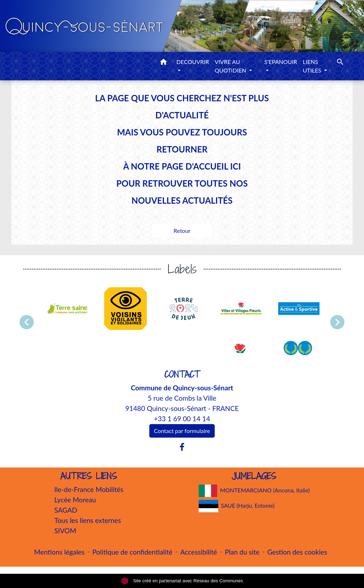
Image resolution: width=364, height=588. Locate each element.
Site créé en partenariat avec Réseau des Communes (182, 581)
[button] (164, 63)
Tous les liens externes (88, 520)
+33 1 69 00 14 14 (182, 419)
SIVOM (65, 531)
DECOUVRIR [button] (193, 62)
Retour (182, 231)
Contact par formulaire (182, 431)
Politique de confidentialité (132, 552)
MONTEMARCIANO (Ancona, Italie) (254, 491)
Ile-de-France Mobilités (89, 489)
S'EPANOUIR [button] (281, 62)
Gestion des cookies (297, 552)
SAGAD (66, 510)
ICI (235, 166)
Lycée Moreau (75, 500)
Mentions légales (59, 552)
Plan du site (242, 552)
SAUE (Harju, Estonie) (237, 506)
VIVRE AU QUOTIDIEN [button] (231, 66)
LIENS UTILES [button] (313, 66)
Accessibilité (199, 552)
